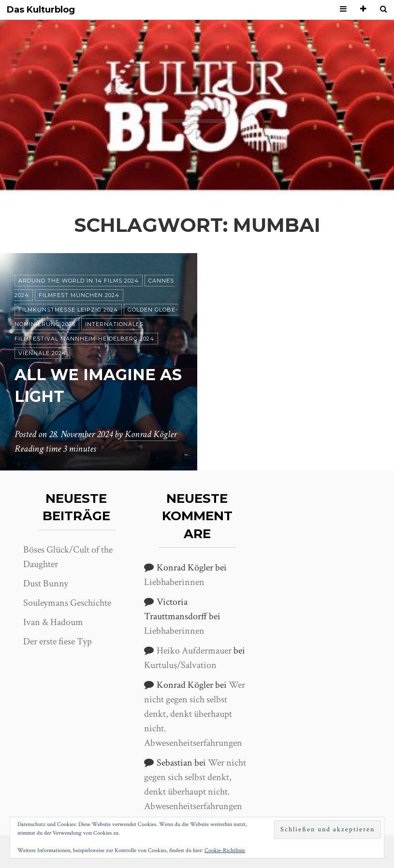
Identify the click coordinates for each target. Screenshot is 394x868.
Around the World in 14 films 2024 (79, 281)
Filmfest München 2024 (79, 295)
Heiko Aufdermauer (194, 651)
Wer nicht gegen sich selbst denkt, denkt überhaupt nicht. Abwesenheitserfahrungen (195, 714)
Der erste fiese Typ (58, 641)
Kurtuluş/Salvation (180, 665)
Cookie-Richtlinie (225, 850)
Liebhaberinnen (174, 582)
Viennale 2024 (42, 353)
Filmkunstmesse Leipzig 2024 (68, 310)
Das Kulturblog (41, 10)
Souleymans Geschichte (67, 603)
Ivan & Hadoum (53, 622)
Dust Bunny (46, 583)
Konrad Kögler (151, 434)
